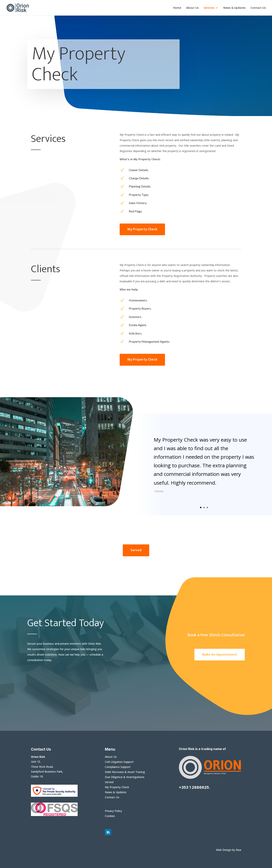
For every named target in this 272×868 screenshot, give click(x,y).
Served (109, 782)
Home (177, 8)
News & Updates (234, 8)
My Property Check (117, 787)
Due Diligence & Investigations (125, 777)
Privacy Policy (113, 811)
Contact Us (258, 8)
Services (209, 8)
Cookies (110, 816)
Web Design (224, 850)
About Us (192, 8)
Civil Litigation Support (119, 762)
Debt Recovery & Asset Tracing (125, 772)
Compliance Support (118, 767)
